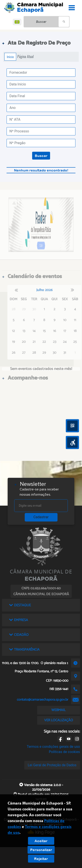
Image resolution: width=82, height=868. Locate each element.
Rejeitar (41, 859)
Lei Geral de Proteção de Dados (52, 765)
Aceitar (41, 841)
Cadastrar (41, 517)
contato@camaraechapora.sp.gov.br (43, 700)
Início (10, 57)
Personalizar (41, 850)
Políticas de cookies (64, 752)
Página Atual (25, 57)
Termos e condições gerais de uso (53, 747)
